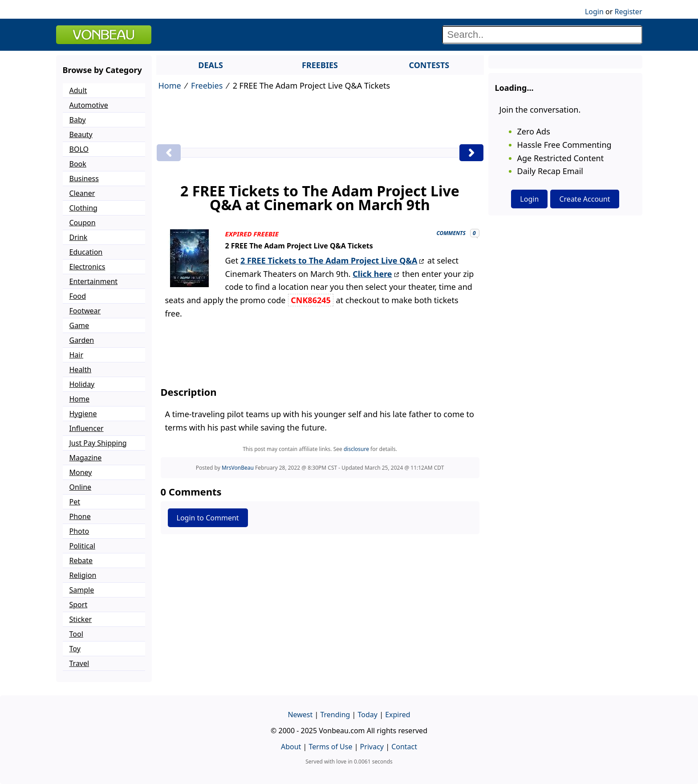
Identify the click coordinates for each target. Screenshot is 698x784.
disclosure (356, 449)
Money (81, 472)
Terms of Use (331, 747)
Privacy (372, 747)
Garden (82, 340)
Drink (79, 237)
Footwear (85, 311)
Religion (83, 575)
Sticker (81, 619)
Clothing (83, 208)
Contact (404, 747)
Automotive (89, 105)
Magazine (86, 458)
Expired (398, 715)
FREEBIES (320, 65)
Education (86, 252)
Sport (79, 605)
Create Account (584, 199)
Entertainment (94, 281)
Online (81, 487)
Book (78, 164)
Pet (75, 502)
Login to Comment (208, 518)
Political (82, 546)
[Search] (542, 35)
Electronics (87, 267)
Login (594, 12)
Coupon (83, 223)
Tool (76, 634)
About (291, 747)
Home (170, 85)
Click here (372, 274)
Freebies (207, 85)
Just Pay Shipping (98, 443)
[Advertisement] (320, 119)
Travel (79, 663)
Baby (78, 120)
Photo (79, 531)
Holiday (82, 384)
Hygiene (83, 414)
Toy (75, 649)
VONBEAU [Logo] (104, 35)
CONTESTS (429, 65)
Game (79, 325)
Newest (300, 715)
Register (628, 12)
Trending (335, 715)
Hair (77, 355)
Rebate (81, 561)
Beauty (81, 134)
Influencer (87, 428)
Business (84, 179)
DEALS (211, 65)
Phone (80, 516)
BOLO (79, 149)
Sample (82, 590)
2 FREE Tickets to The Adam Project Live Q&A (329, 260)
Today (368, 715)
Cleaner (82, 193)
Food (78, 296)
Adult (78, 90)
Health (81, 370)
